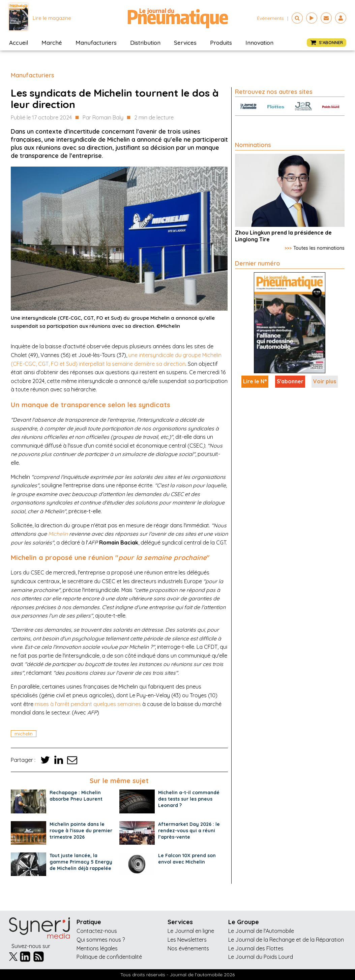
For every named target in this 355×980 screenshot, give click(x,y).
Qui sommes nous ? (101, 940)
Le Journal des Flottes (256, 948)
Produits (221, 43)
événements (270, 18)
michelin (24, 734)
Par (103, 118)
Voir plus (325, 381)
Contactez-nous (97, 931)
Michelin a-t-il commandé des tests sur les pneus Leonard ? (189, 799)
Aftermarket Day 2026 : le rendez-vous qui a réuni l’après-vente (189, 831)
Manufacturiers (96, 43)
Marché (52, 43)
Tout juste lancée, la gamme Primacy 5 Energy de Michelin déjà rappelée (81, 862)
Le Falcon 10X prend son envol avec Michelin (187, 859)
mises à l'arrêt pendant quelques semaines (88, 704)
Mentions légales (97, 948)
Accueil (19, 43)
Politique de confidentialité (109, 957)
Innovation (259, 43)
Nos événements (188, 948)
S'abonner (290, 381)
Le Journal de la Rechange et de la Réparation (286, 940)
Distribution (145, 43)
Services (185, 43)
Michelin (58, 534)
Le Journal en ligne (191, 931)
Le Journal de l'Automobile (261, 931)
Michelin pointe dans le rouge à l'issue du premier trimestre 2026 (81, 831)
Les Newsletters (187, 940)
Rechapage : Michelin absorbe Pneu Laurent (76, 796)
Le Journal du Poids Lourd (261, 957)
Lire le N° (255, 381)
